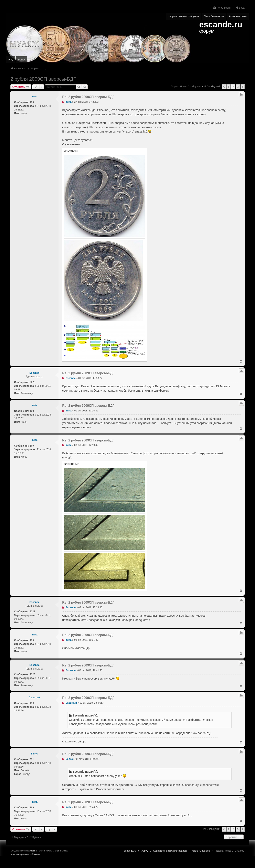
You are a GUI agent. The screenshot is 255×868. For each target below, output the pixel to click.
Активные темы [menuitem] (238, 16)
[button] (224, 87)
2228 (33, 382)
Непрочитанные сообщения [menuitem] (183, 16)
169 (32, 102)
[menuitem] (21, 855)
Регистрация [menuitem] (222, 8)
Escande (35, 373)
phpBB (33, 851)
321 (32, 759)
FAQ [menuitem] (11, 60)
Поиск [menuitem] (22, 60)
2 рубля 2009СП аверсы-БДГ (43, 79)
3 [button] (238, 87)
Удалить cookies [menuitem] (201, 851)
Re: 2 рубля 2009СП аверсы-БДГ (88, 97)
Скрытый (34, 698)
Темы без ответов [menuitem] (214, 16)
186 (32, 703)
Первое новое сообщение (186, 87)
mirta (35, 97)
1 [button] (228, 87)
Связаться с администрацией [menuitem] (170, 851)
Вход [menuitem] (240, 8)
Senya (35, 754)
